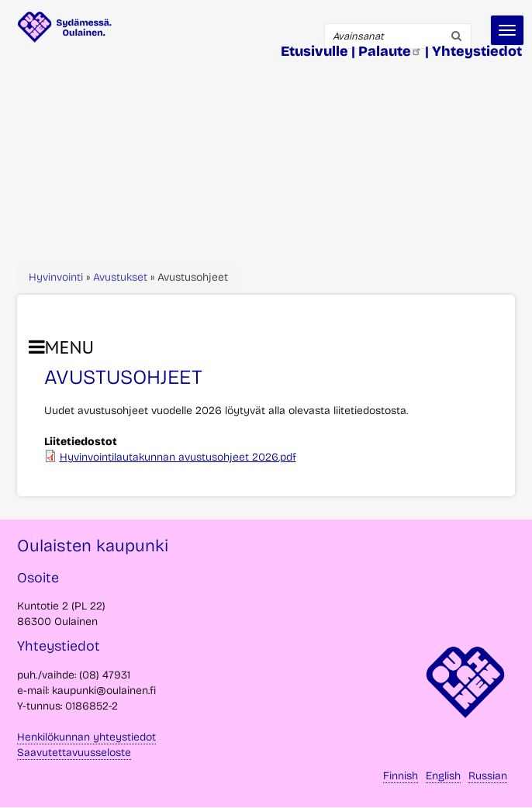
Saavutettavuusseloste (74, 753)
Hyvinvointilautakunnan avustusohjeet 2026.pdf (178, 457)
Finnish (401, 776)
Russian (488, 776)
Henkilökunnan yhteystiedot (86, 737)
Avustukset (120, 277)
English (443, 776)
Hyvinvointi (56, 277)
